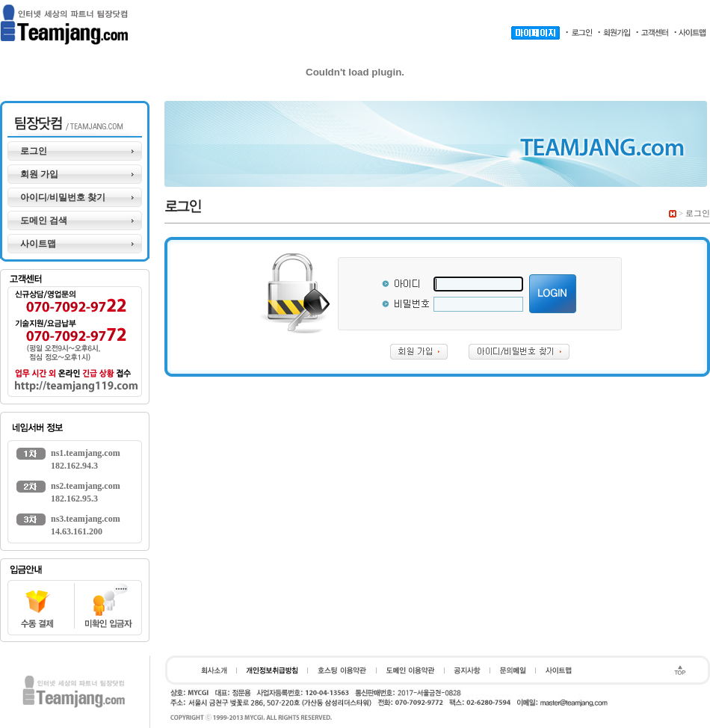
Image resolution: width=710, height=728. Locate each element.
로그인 (34, 151)
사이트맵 (38, 244)
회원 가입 (39, 174)
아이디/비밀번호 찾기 (63, 197)
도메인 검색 (44, 220)
